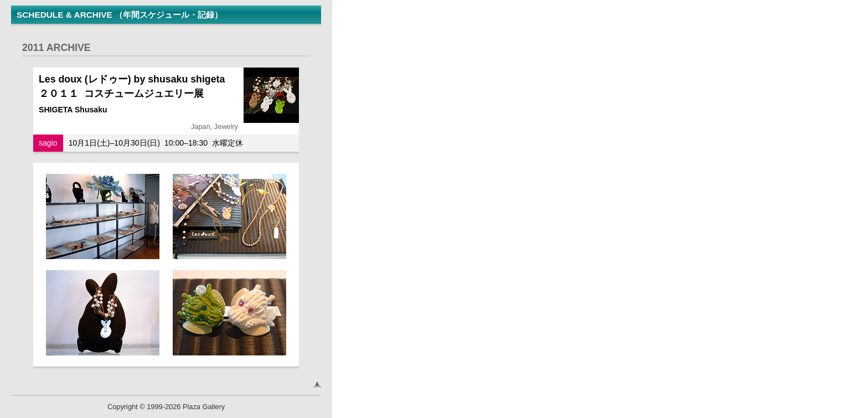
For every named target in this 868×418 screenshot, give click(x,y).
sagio (48, 143)
